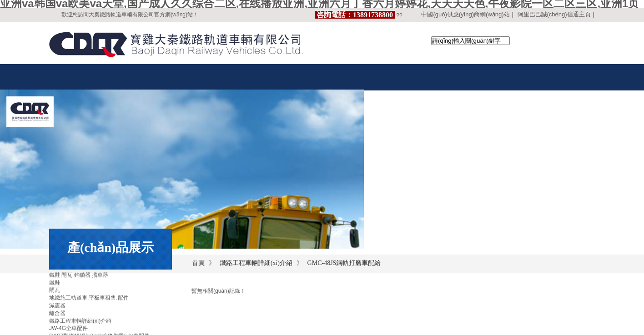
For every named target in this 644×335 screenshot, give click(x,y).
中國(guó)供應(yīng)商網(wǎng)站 (465, 14)
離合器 (57, 313)
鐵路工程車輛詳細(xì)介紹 (256, 263)
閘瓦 (55, 290)
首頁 (198, 263)
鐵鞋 (55, 283)
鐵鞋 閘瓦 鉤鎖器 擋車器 (79, 275)
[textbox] (470, 41)
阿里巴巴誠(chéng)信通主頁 (554, 14)
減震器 (57, 305)
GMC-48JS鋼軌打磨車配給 (344, 263)
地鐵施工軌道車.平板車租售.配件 (89, 298)
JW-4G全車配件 (68, 328)
